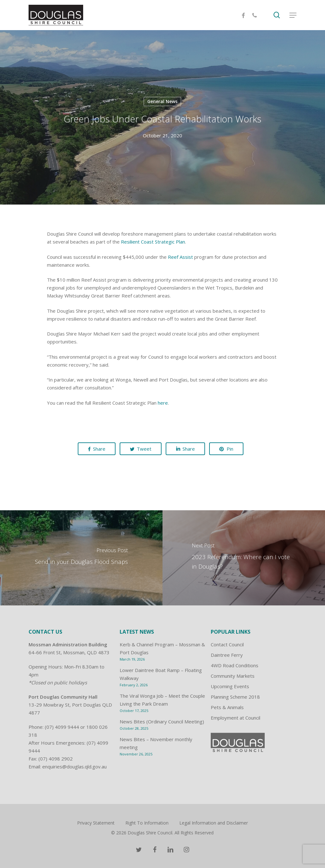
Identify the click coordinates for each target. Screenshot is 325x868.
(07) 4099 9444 (62, 727)
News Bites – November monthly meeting (156, 743)
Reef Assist (180, 257)
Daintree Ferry (227, 655)
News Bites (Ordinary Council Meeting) (162, 721)
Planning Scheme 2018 (235, 697)
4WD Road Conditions (235, 665)
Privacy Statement (96, 823)
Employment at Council (235, 718)
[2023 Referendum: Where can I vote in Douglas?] (244, 558)
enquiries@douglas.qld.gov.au (74, 767)
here (163, 403)
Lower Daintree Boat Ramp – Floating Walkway (161, 674)
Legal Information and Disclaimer (214, 823)
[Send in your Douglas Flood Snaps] (81, 558)
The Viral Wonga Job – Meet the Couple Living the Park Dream (162, 700)
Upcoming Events (230, 686)
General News (162, 101)
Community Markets (233, 676)
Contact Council (227, 644)
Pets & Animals (227, 707)
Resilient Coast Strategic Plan (153, 242)
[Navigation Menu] (293, 15)
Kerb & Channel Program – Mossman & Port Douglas (162, 648)
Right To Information (147, 823)
